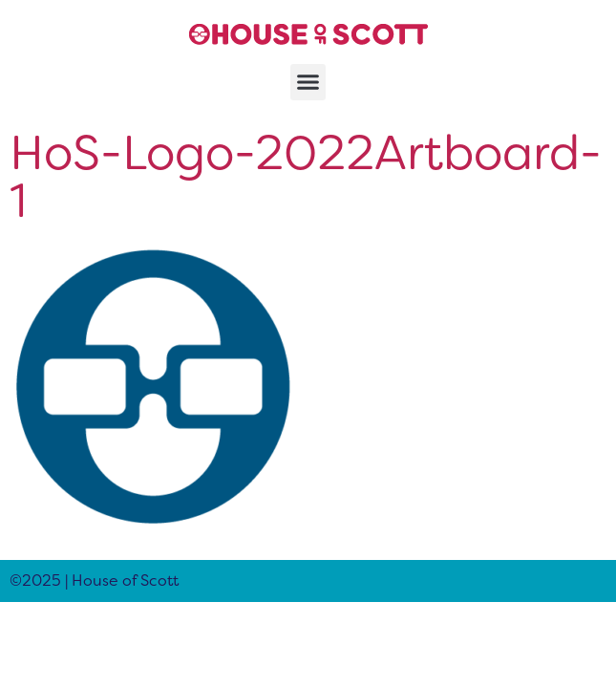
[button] (308, 82)
